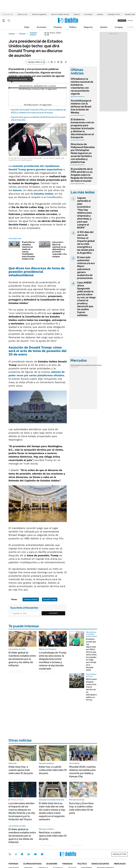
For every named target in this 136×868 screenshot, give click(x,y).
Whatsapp (42, 854)
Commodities (89, 365)
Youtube (35, 854)
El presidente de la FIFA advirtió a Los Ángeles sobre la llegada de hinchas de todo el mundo (82, 175)
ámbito (12, 34)
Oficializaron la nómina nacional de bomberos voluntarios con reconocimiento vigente (82, 86)
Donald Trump (50, 599)
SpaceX (77, 14)
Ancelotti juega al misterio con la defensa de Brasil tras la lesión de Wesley (81, 107)
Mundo (22, 34)
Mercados (120, 864)
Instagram (22, 854)
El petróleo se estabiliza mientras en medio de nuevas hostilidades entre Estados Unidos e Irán (28, 250)
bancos (17, 190)
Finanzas (58, 27)
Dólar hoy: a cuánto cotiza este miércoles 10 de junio (53, 770)
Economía (42, 27)
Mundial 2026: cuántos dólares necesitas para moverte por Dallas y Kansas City (82, 772)
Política (73, 27)
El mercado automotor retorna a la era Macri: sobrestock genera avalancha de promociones (86, 268)
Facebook (16, 854)
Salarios (100, 14)
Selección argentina (39, 14)
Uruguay (119, 27)
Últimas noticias (32, 864)
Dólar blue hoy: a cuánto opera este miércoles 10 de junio (21, 770)
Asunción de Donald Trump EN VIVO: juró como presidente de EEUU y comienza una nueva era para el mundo (39, 111)
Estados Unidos (34, 34)
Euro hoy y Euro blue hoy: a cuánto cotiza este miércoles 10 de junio (81, 808)
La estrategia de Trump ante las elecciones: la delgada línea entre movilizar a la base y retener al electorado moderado (53, 661)
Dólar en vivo (22, 14)
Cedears (98, 365)
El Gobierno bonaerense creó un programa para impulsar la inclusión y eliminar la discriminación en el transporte (82, 128)
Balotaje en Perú (114, 14)
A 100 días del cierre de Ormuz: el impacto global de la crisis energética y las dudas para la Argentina (86, 242)
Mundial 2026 (130, 14)
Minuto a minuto (17, 800)
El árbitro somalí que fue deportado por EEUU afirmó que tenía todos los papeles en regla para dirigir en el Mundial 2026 (91, 655)
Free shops (88, 14)
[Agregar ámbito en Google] (36, 62)
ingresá (130, 20)
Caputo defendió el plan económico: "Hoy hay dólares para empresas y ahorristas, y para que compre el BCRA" (84, 213)
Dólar (27, 27)
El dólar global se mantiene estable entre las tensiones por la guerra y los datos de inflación (22, 659)
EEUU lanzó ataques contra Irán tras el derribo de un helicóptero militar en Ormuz (91, 689)
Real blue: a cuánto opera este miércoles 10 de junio (53, 836)
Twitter (10, 854)
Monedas (74, 365)
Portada (13, 864)
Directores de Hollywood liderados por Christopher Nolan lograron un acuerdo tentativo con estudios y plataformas (83, 153)
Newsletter (130, 27)
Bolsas (81, 365)
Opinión (104, 27)
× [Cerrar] (30, 79)
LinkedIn (29, 854)
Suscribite (54, 613)
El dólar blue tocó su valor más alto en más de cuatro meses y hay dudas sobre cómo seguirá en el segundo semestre (52, 811)
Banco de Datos (100, 864)
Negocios (88, 27)
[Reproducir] (38, 84)
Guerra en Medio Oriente (60, 14)
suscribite (122, 20)
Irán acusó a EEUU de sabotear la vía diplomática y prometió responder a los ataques (59, 249)
